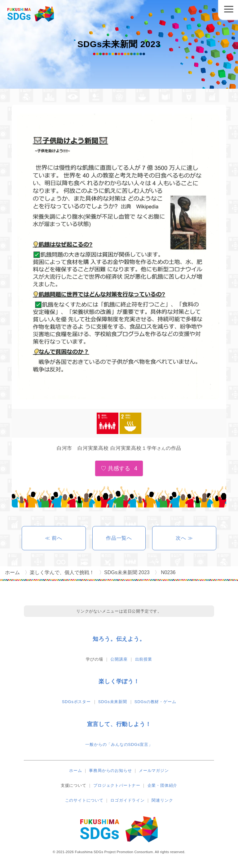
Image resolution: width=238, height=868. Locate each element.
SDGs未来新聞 (113, 702)
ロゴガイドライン (127, 800)
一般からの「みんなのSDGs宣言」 (119, 744)
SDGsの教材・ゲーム (155, 702)
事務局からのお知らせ (110, 771)
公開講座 (119, 659)
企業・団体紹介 (163, 785)
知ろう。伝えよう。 (119, 639)
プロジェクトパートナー (117, 785)
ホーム (75, 771)
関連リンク (162, 800)
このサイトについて (84, 800)
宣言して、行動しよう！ (119, 724)
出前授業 (144, 659)
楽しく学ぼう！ (119, 681)
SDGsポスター (76, 702)
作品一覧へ (119, 538)
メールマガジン (154, 771)
